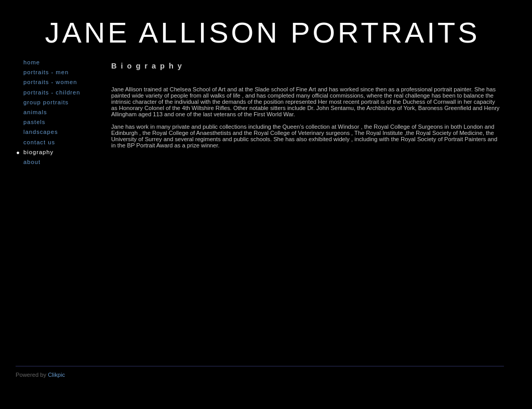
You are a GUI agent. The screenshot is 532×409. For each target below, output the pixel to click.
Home (32, 63)
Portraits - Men (46, 72)
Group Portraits (46, 103)
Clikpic (56, 375)
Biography (38, 152)
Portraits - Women (50, 82)
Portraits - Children (52, 93)
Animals (35, 112)
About (32, 162)
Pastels (34, 122)
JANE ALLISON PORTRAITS (262, 32)
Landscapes (41, 132)
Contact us (39, 142)
